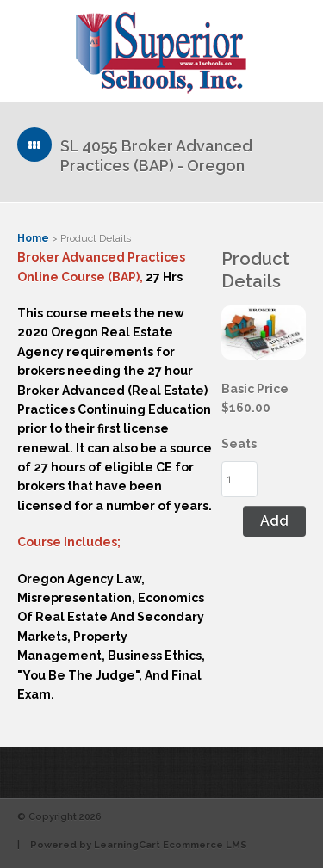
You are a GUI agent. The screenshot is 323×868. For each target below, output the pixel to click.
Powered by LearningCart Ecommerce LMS (139, 845)
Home (33, 238)
